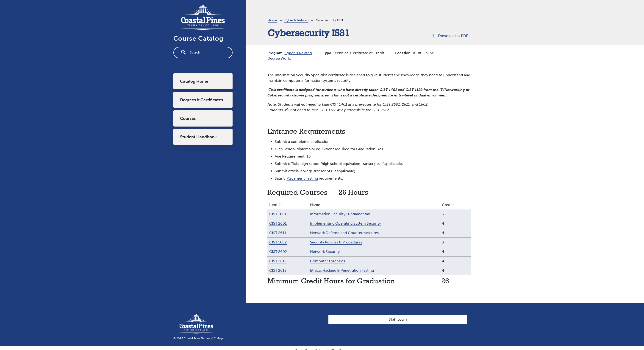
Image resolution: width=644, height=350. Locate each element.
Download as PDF (450, 35)
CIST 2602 (278, 252)
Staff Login (398, 319)
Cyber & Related (296, 20)
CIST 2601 (278, 223)
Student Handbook (198, 137)
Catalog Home (194, 81)
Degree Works (279, 58)
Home (272, 20)
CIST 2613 (278, 270)
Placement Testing (302, 178)
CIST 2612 (278, 261)
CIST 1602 (278, 242)
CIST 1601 (278, 214)
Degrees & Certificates (201, 100)
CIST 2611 (278, 233)
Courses (188, 119)
